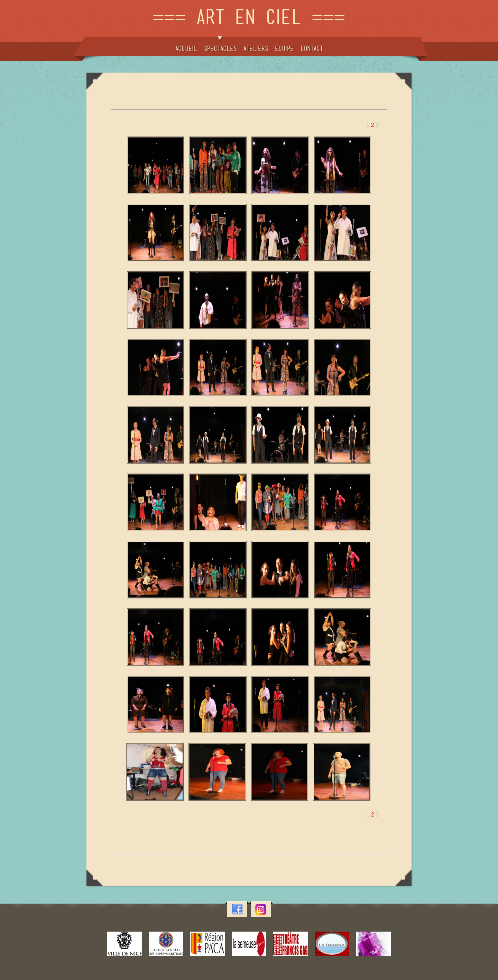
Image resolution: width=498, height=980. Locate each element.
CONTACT (312, 48)
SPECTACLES (220, 44)
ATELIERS (256, 48)
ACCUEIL (186, 48)
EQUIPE (284, 48)
